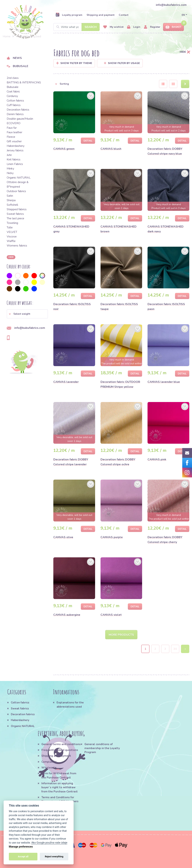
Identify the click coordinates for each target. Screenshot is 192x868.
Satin (10, 196)
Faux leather (14, 132)
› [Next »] (185, 649)
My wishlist (113, 27)
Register (152, 27)
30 (175, 649)
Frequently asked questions (60, 750)
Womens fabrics (17, 246)
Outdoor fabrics (16, 191)
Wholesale (49, 768)
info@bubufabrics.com (171, 5)
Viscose (12, 237)
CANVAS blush (111, 149)
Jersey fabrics (15, 150)
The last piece (15, 218)
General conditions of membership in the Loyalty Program (102, 748)
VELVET (12, 232)
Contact (124, 15)
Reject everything (54, 856)
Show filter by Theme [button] (76, 63)
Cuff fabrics (14, 105)
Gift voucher (14, 141)
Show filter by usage (122, 63)
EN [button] (183, 15)
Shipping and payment (101, 15)
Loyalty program (69, 15)
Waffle (11, 241)
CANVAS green (64, 149)
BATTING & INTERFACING (24, 82)
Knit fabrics (14, 159)
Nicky (10, 173)
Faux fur (12, 128)
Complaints (49, 762)
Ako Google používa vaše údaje (49, 843)
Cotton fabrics (15, 101)
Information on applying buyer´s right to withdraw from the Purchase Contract (60, 788)
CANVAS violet (111, 615)
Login (134, 27)
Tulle (10, 227)
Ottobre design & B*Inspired (18, 184)
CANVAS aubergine (67, 615)
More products (121, 635)
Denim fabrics (15, 114)
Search (91, 27)
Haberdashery (16, 146)
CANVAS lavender (66, 382)
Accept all (23, 856)
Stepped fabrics (17, 209)
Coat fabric (13, 92)
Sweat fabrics (15, 214)
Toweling (12, 223)
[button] (27, 314)
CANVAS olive (63, 537)
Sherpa (11, 200)
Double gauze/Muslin (20, 119)
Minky (10, 169)
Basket (173, 27)
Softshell (12, 205)
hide (11, 257)
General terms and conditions (61, 744)
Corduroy (12, 96)
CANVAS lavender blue (164, 382)
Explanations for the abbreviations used (70, 705)
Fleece (11, 137)
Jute (9, 155)
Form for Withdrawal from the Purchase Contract (59, 776)
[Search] (76, 27)
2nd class (13, 78)
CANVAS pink (157, 459)
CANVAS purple (112, 537)
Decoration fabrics (18, 110)
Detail (88, 141)
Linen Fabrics (15, 164)
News (14, 58)
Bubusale (17, 66)
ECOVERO (14, 123)
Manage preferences (21, 847)
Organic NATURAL (19, 178)
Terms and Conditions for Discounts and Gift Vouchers (60, 799)
